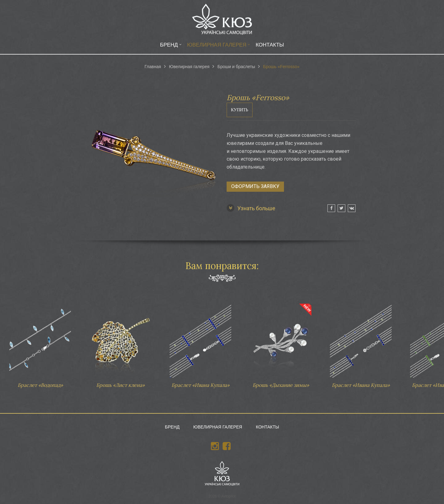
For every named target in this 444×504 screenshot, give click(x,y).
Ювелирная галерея (217, 45)
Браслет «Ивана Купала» (200, 343)
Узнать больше (251, 208)
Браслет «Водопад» (40, 343)
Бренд (169, 45)
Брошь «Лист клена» (120, 343)
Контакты (270, 45)
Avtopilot (228, 496)
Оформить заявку (255, 186)
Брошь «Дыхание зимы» (281, 343)
